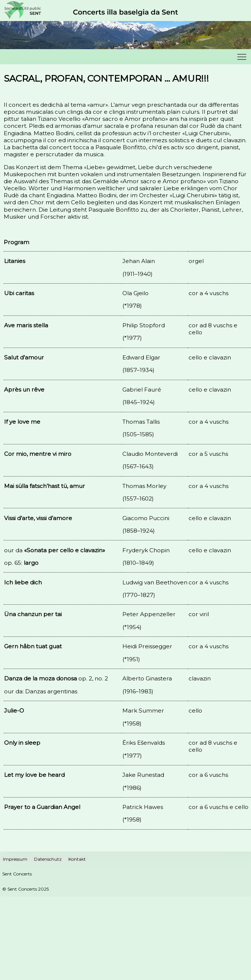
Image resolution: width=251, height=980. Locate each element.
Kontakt (77, 859)
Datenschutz (48, 859)
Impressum (15, 859)
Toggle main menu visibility (242, 55)
